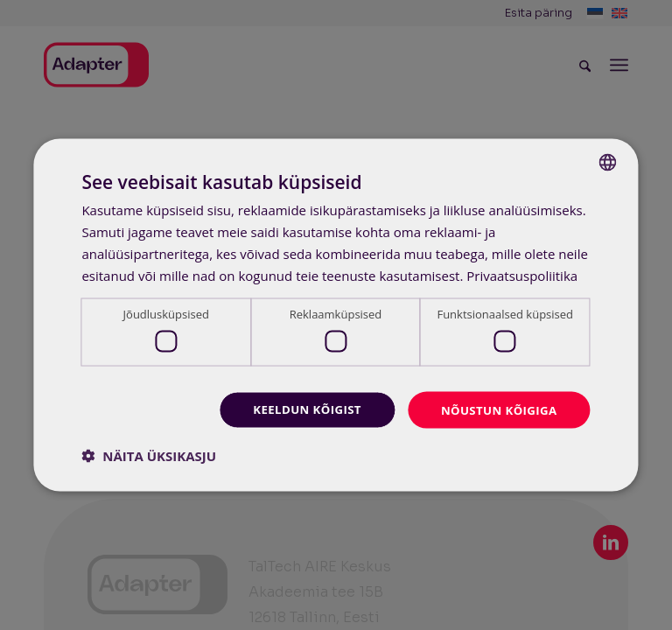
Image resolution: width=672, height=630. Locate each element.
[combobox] (608, 161)
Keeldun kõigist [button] (298, 409)
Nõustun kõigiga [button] (495, 409)
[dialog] (336, 315)
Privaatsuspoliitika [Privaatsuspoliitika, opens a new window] (522, 274)
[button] (149, 457)
